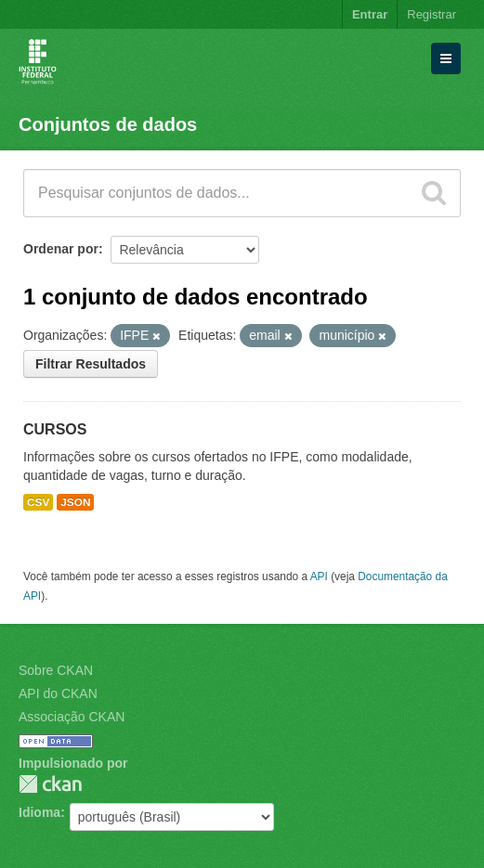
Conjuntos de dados (108, 124)
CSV (38, 502)
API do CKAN (58, 693)
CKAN (50, 784)
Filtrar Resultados (91, 364)
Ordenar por (61, 249)
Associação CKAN (72, 717)
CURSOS (55, 429)
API (319, 577)
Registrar (432, 14)
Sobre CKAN (56, 670)
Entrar (370, 14)
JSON (75, 502)
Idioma (39, 812)
